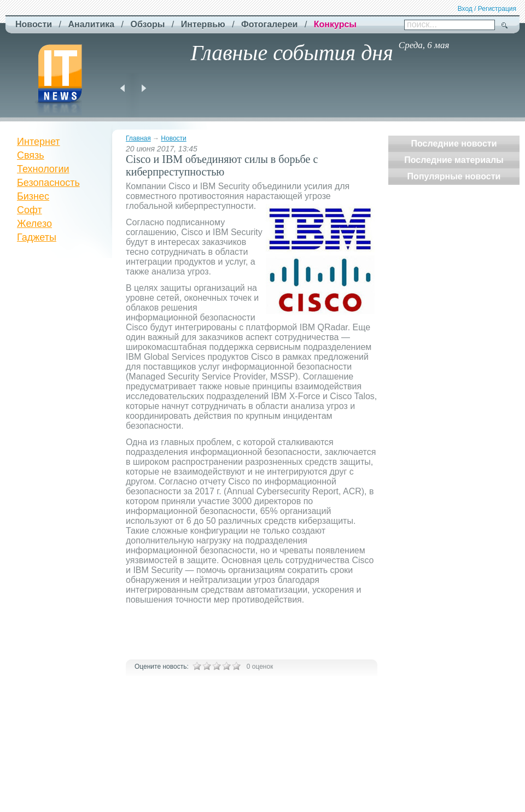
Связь (31, 155)
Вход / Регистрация (487, 9)
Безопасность (48, 183)
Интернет (39, 142)
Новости (173, 138)
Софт (30, 210)
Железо (34, 224)
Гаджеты (37, 237)
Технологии (43, 169)
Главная (138, 138)
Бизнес (33, 196)
